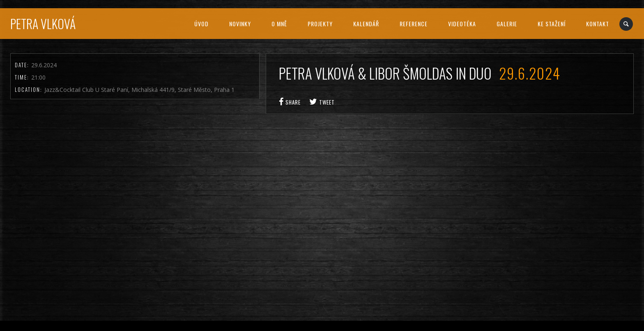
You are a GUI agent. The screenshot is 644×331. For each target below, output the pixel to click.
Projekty (320, 24)
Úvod (201, 24)
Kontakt (598, 24)
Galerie (507, 24)
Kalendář (366, 24)
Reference (414, 24)
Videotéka (462, 24)
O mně (279, 24)
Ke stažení (552, 24)
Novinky (240, 24)
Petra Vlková (43, 24)
